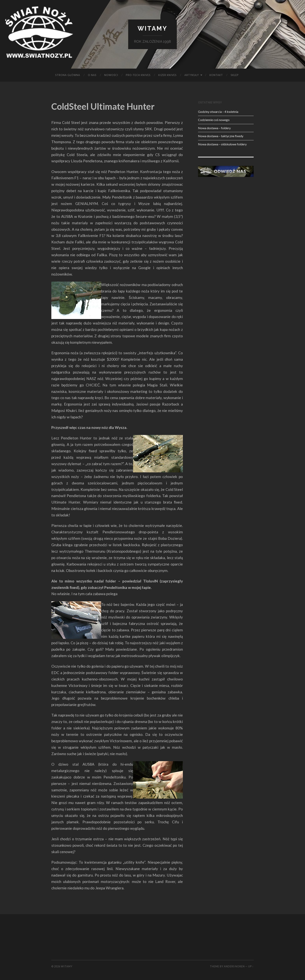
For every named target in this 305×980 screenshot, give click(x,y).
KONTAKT (216, 75)
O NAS (92, 75)
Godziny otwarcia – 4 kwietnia (218, 112)
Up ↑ (251, 966)
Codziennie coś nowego (214, 120)
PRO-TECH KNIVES (138, 75)
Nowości (111, 75)
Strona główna (68, 75)
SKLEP (235, 75)
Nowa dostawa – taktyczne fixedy (221, 136)
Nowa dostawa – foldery (214, 128)
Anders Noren (234, 966)
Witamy (152, 28)
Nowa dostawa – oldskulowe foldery (222, 144)
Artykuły (192, 75)
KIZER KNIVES (167, 75)
